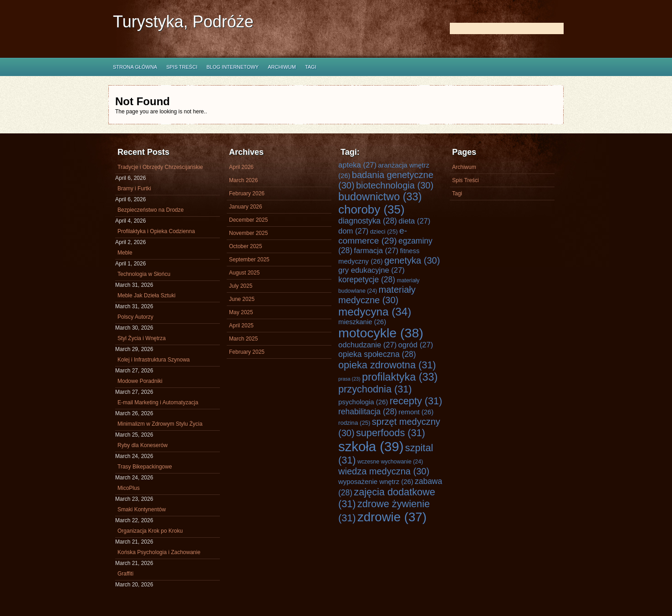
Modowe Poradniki (140, 381)
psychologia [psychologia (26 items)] (363, 402)
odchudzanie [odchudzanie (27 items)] (367, 345)
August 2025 (244, 273)
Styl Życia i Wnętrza (142, 338)
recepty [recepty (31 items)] (416, 401)
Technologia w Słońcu (144, 274)
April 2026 (241, 167)
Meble (125, 253)
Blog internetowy (232, 67)
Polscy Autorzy (135, 317)
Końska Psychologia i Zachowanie (159, 552)
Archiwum (282, 67)
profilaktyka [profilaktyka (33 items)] (400, 377)
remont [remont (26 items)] (416, 412)
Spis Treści (182, 67)
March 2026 (243, 180)
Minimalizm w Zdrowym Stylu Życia (160, 424)
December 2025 (248, 220)
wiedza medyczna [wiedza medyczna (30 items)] (384, 471)
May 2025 (241, 312)
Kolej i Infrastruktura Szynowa (154, 360)
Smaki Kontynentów (142, 509)
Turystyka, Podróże (183, 22)
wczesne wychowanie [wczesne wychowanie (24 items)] (390, 462)
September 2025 (249, 260)
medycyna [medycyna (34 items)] (375, 312)
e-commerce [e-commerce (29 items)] (373, 236)
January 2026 (246, 207)
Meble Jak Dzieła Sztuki (146, 295)
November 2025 (248, 233)
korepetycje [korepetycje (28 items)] (367, 280)
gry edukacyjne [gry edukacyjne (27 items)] (372, 270)
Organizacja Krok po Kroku (150, 531)
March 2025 (243, 339)
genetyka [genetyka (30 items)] (412, 260)
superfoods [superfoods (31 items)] (391, 433)
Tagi (311, 67)
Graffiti (125, 574)
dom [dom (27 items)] (353, 231)
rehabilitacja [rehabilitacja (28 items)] (368, 412)
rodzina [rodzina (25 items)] (354, 423)
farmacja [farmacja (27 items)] (376, 251)
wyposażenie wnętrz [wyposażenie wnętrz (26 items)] (376, 482)
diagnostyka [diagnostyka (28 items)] (368, 221)
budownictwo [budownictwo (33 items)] (380, 197)
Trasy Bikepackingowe (145, 467)
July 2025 (241, 286)
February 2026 (247, 193)
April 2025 (241, 326)
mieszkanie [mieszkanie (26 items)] (362, 322)
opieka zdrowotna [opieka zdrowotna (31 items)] (387, 365)
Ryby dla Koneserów (143, 445)
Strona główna (135, 67)
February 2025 (247, 352)
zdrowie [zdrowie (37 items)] (392, 517)
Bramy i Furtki (134, 188)
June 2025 (242, 299)
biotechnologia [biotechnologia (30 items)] (395, 185)
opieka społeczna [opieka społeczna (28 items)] (377, 354)
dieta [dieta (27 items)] (414, 221)
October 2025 (246, 246)
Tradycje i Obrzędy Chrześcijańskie (160, 167)
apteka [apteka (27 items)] (357, 165)
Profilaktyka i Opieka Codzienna (156, 231)
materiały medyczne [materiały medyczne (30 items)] (377, 295)
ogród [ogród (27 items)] (416, 345)
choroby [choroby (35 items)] (372, 209)
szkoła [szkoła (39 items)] (371, 446)
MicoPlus (129, 488)
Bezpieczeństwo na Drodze (150, 210)
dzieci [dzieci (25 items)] (384, 232)
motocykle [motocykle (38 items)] (381, 333)
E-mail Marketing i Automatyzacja (158, 402)
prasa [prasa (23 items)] (349, 379)
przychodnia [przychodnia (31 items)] (375, 389)
